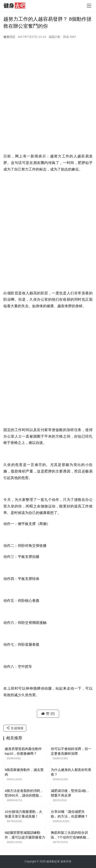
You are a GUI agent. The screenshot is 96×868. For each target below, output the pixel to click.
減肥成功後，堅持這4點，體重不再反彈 (70, 793)
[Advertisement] (48, 103)
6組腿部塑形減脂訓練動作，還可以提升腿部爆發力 (25, 835)
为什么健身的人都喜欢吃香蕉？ (71, 772)
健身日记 (9, 37)
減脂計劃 (54, 37)
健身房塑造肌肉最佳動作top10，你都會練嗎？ (23, 751)
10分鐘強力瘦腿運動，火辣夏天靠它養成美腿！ (23, 814)
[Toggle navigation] (89, 6)
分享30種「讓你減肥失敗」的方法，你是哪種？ (69, 814)
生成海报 (15, 728)
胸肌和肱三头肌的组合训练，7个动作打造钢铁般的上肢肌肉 (70, 835)
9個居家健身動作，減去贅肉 (24, 772)
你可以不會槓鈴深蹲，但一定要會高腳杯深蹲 (71, 751)
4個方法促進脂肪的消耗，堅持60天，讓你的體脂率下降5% (24, 793)
